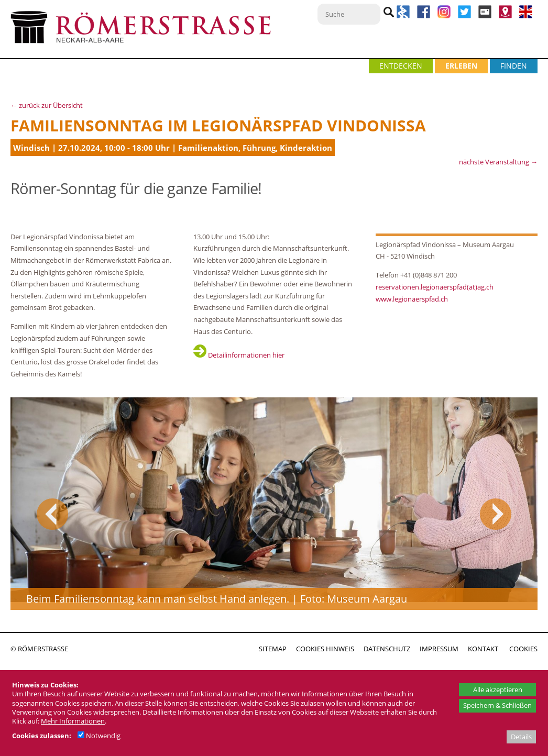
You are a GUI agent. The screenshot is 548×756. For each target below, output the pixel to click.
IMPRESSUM (439, 649)
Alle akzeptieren (498, 690)
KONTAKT (483, 649)
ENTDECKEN (401, 66)
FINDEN (514, 66)
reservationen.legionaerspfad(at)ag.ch (435, 287)
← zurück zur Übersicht (47, 105)
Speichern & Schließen (497, 705)
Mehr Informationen (73, 721)
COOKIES (523, 649)
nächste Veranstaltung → (498, 162)
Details (521, 737)
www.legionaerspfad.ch (412, 299)
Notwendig (99, 736)
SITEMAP (273, 649)
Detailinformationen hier (239, 355)
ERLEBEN (461, 66)
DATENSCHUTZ (387, 649)
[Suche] (349, 14)
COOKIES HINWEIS (325, 649)
